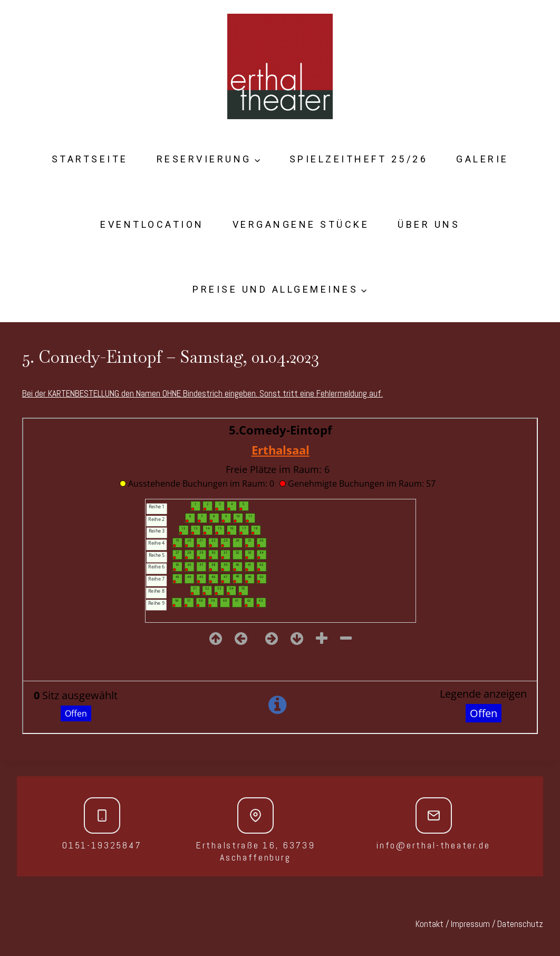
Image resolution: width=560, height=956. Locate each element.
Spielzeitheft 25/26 (359, 159)
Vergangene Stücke (301, 224)
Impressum (470, 924)
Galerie (482, 159)
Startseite (90, 159)
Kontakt (429, 924)
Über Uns (429, 224)
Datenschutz (520, 924)
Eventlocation (152, 224)
